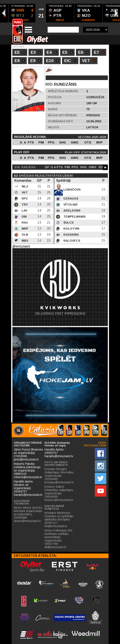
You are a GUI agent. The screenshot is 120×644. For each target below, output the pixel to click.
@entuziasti (21, 246)
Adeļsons (72, 211)
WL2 (24, 186)
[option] (22, 13)
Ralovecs (71, 241)
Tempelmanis (74, 217)
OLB (25, 235)
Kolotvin (71, 229)
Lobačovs (72, 190)
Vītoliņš (70, 204)
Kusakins (71, 235)
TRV (24, 204)
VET (89, 61)
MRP (25, 229)
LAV (24, 211)
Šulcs (68, 223)
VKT (24, 192)
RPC (24, 198)
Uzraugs (71, 198)
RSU (24, 223)
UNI (24, 217)
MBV (25, 241)
